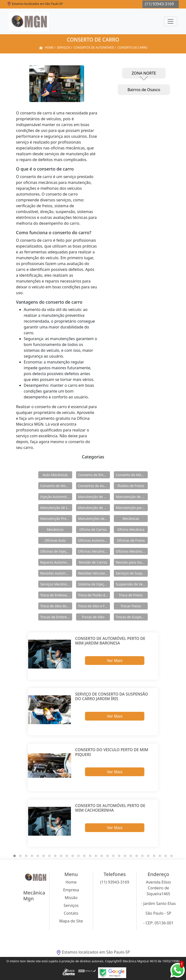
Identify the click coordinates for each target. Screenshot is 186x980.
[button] (15, 856)
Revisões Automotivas (56, 573)
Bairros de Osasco (144, 90)
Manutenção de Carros (94, 497)
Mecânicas (131, 519)
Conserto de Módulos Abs (56, 486)
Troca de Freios (131, 595)
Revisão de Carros (93, 562)
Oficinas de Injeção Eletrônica (56, 551)
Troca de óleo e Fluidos (94, 606)
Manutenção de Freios (132, 497)
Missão (71, 898)
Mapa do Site (71, 921)
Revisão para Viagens (132, 562)
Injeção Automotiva (56, 497)
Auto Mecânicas (55, 475)
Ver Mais (115, 661)
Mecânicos (55, 529)
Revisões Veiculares (93, 573)
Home (71, 882)
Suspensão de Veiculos (132, 584)
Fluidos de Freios (131, 486)
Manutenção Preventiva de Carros (56, 519)
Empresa (71, 890)
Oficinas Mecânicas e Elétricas (132, 551)
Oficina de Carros (93, 529)
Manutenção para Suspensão (132, 508)
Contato (71, 913)
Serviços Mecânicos (56, 584)
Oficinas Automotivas (94, 540)
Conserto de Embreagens (94, 475)
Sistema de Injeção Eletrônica (94, 584)
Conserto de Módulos (132, 475)
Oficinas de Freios (131, 540)
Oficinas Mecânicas (93, 551)
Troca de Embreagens (56, 595)
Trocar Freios (131, 606)
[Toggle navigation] (170, 21)
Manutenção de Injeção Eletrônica (56, 508)
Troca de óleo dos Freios (56, 606)
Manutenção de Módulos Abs (94, 508)
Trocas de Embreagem (56, 617)
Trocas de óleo (93, 617)
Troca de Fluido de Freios (94, 595)
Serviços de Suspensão (132, 573)
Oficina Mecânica (131, 529)
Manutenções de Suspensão (94, 519)
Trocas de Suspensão (132, 617)
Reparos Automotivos (56, 562)
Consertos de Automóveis (94, 486)
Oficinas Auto (55, 540)
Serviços (71, 905)
